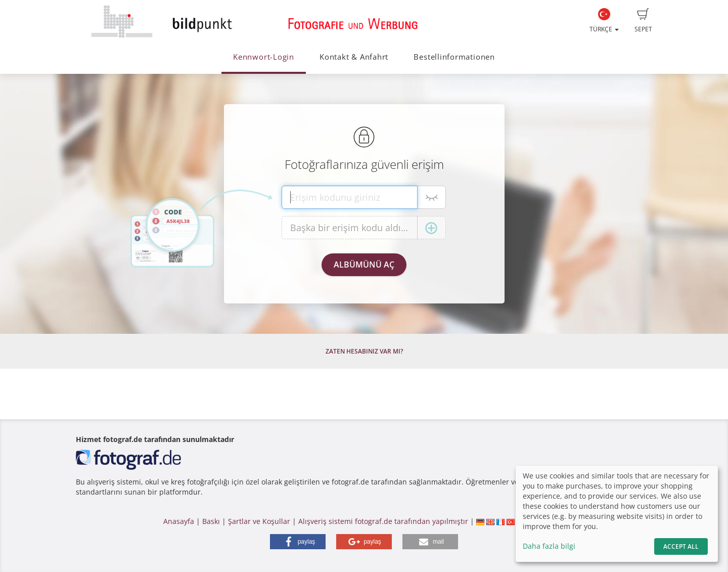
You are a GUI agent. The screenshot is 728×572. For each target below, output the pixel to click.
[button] (298, 542)
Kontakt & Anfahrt (354, 57)
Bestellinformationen (454, 57)
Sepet (643, 21)
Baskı (211, 521)
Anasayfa (179, 521)
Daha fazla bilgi (549, 546)
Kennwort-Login (264, 57)
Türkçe (604, 21)
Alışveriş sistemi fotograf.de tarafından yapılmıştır (383, 521)
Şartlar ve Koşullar (259, 521)
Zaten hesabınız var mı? (364, 351)
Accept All (681, 546)
